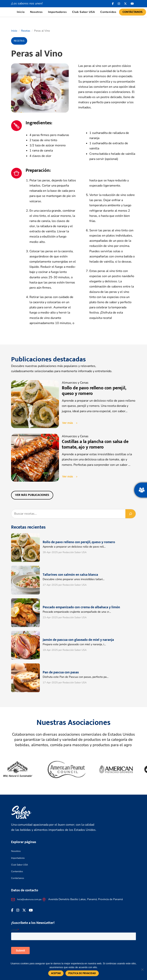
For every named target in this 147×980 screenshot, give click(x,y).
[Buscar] (131, 514)
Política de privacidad (82, 973)
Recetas (26, 31)
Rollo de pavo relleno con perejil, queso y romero (94, 391)
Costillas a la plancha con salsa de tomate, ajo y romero (95, 444)
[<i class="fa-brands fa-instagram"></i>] (119, 4)
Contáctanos (133, 12)
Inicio (21, 12)
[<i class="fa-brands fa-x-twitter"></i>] (125, 4)
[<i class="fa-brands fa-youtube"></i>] (132, 4)
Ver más (68, 423)
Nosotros (36, 12)
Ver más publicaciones (32, 495)
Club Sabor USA (84, 12)
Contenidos (108, 12)
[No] (142, 969)
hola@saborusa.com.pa (29, 899)
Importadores (57, 12)
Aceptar (56, 973)
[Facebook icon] (113, 4)
